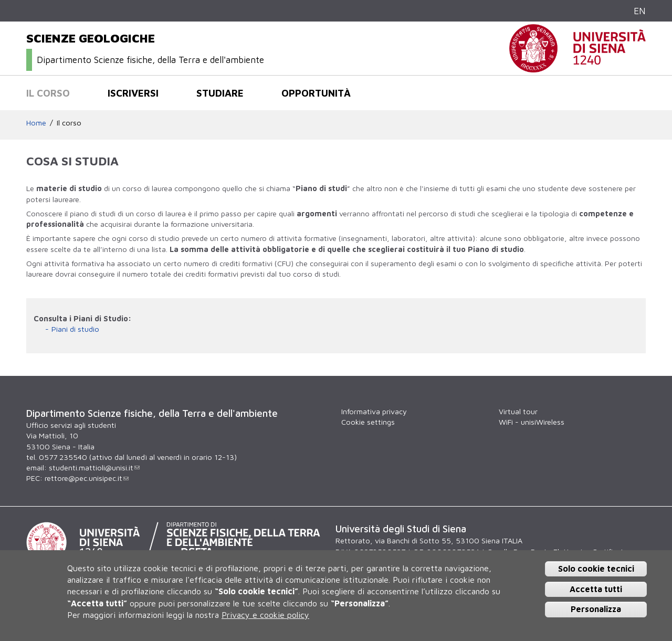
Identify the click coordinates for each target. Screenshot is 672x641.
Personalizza (596, 609)
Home (36, 123)
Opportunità (316, 93)
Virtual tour (518, 411)
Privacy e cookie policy (265, 615)
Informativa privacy (374, 411)
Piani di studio (75, 329)
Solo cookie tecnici (596, 569)
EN (640, 11)
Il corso (48, 93)
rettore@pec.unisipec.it (87, 478)
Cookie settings (368, 422)
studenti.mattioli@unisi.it (94, 467)
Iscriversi (133, 93)
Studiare (220, 93)
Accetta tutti (596, 589)
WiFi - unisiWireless (532, 422)
